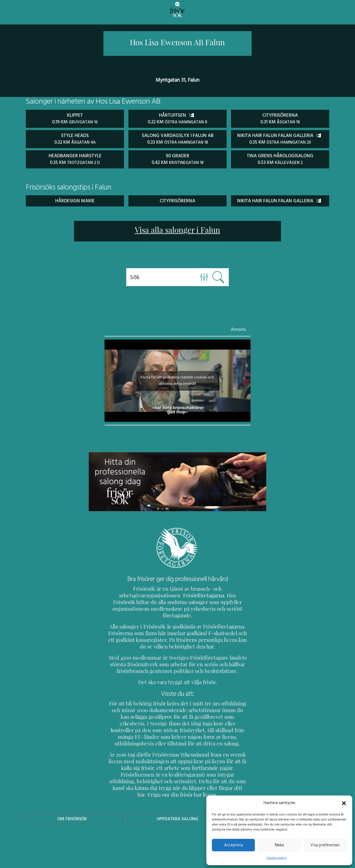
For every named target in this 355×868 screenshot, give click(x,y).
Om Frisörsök (72, 811)
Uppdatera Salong (177, 811)
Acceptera (233, 845)
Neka (279, 845)
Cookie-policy (277, 858)
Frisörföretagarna (128, 608)
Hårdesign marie (75, 207)
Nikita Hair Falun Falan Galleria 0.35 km (280, 142)
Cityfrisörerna (177, 207)
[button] (344, 803)
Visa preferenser (325, 845)
